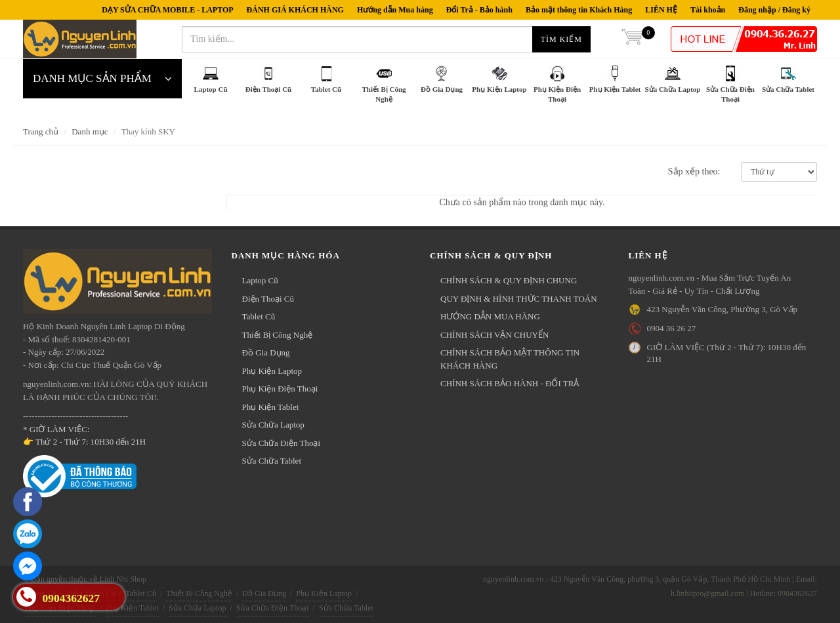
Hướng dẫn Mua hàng (395, 10)
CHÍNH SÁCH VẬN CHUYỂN (494, 335)
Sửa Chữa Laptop (273, 425)
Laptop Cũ (260, 280)
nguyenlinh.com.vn (80, 39)
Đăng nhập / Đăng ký (774, 10)
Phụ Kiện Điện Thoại (280, 389)
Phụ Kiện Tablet (271, 407)
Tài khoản (708, 10)
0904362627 (797, 593)
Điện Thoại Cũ (268, 299)
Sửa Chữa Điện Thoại (282, 443)
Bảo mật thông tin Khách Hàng (579, 10)
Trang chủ (41, 131)
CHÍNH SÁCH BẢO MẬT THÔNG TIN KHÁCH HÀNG (510, 359)
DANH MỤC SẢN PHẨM (102, 79)
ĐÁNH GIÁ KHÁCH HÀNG (295, 10)
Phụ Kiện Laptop (272, 371)
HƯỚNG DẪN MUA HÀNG (490, 316)
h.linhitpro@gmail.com (707, 593)
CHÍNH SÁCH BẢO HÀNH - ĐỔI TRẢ (510, 383)
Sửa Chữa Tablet (272, 461)
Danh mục (90, 131)
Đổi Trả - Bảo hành (479, 10)
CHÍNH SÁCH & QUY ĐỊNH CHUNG (509, 280)
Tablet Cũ (259, 316)
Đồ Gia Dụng (266, 352)
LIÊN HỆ (661, 10)
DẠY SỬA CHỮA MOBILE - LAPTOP (167, 10)
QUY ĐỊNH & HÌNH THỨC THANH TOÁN (519, 299)
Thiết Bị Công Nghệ (278, 335)
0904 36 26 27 (672, 328)
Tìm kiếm (561, 39)
